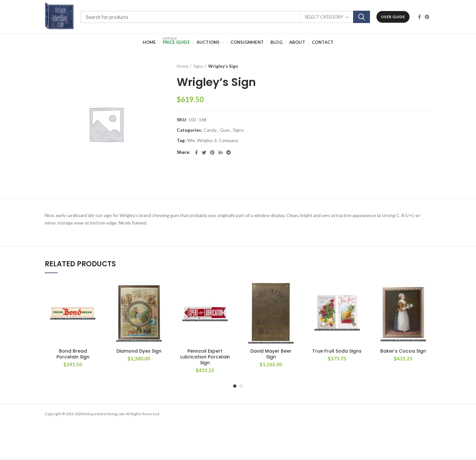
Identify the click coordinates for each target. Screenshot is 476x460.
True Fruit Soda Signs (337, 351)
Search (362, 17)
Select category (324, 17)
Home (182, 66)
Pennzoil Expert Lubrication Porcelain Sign (205, 357)
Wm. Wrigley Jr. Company (213, 140)
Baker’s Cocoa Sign (403, 351)
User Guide (393, 17)
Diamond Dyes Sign (139, 351)
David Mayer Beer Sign (271, 354)
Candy (210, 130)
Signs (198, 66)
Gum (225, 130)
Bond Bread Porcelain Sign (73, 354)
